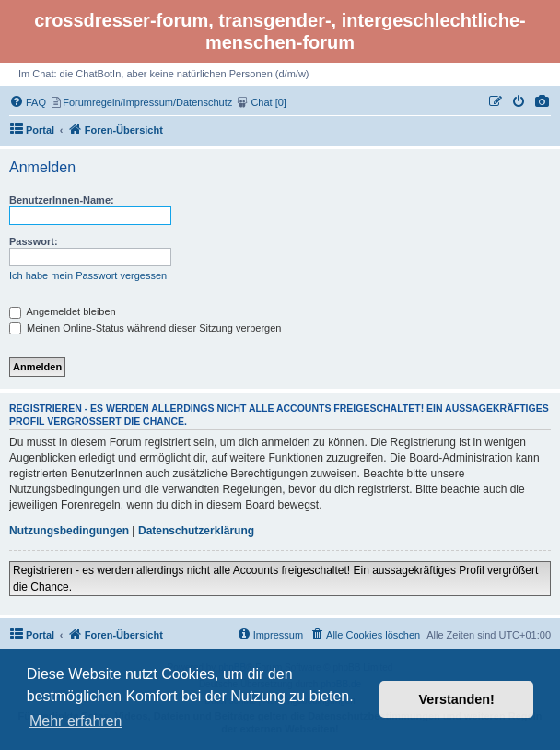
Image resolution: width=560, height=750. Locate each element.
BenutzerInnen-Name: (62, 200)
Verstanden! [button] (457, 699)
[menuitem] (542, 102)
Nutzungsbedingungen (69, 531)
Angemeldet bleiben (63, 311)
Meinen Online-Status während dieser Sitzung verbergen (145, 328)
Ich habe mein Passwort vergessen (88, 275)
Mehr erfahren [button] (76, 721)
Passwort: (34, 241)
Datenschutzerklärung (196, 531)
